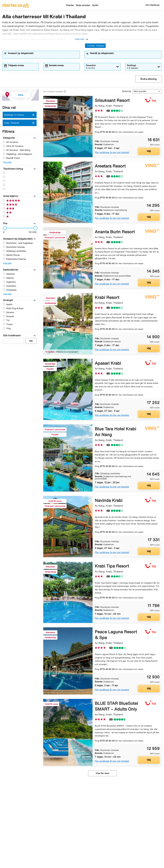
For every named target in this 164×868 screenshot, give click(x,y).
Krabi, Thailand (95, 46)
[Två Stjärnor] (4, 185)
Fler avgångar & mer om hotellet (112, 152)
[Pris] (5, 223)
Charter (70, 5)
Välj (149, 151)
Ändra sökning (148, 79)
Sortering (126, 91)
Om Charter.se (152, 5)
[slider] (4, 228)
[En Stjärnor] (4, 189)
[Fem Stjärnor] (4, 173)
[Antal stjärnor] (10, 196)
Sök (31, 341)
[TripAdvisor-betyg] (13, 169)
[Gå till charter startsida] (15, 5)
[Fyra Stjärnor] (4, 177)
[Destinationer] (10, 270)
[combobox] (43, 56)
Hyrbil (95, 5)
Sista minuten (83, 5)
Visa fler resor (102, 773)
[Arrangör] (8, 300)
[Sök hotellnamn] (12, 335)
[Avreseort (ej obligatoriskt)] (17, 239)
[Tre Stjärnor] (4, 181)
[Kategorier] (9, 138)
